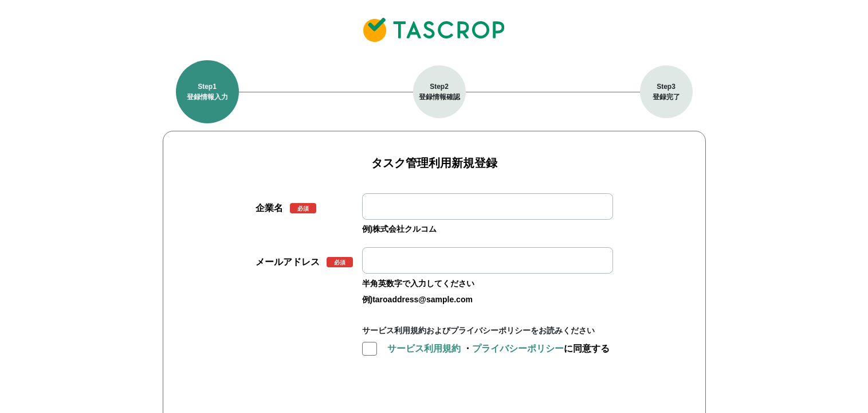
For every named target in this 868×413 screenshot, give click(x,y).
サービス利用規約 (424, 348)
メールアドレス (288, 262)
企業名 (269, 208)
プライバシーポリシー (518, 348)
